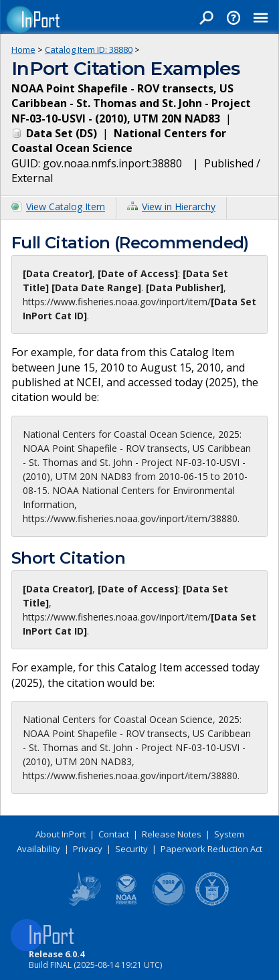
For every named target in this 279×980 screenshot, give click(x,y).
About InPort (61, 834)
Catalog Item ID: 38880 (89, 50)
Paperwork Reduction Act (211, 849)
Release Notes (172, 834)
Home (23, 50)
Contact (114, 834)
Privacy (88, 849)
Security (131, 849)
